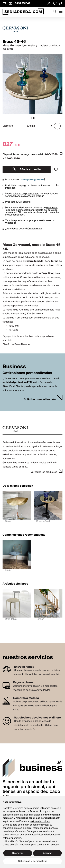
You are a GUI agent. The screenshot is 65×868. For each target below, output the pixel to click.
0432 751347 (23, 3)
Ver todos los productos (44, 472)
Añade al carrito (26, 169)
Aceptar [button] (47, 853)
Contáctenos (35, 229)
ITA (4, 3)
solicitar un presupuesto (26, 194)
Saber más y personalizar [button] (32, 861)
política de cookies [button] (40, 821)
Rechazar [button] (18, 853)
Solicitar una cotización (40, 399)
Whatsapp (11, 223)
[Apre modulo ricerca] (55, 12)
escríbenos (17, 215)
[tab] (31, 118)
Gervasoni (52, 208)
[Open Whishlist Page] (55, 3)
